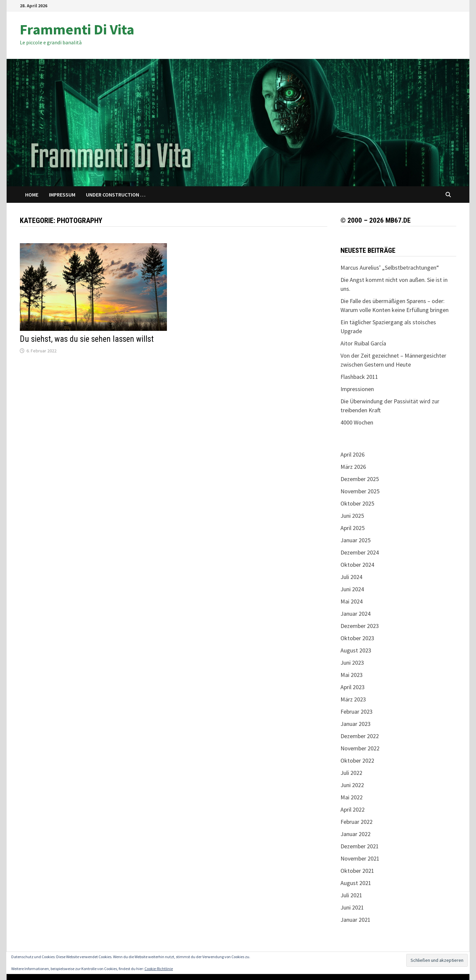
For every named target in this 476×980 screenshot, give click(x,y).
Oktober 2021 (357, 871)
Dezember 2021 (360, 846)
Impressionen (357, 389)
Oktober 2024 (357, 565)
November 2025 (360, 491)
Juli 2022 (351, 773)
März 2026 (353, 467)
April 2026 (353, 454)
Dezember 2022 (360, 736)
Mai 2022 (352, 797)
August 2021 (356, 883)
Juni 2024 (352, 589)
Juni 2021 (352, 907)
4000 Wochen (357, 422)
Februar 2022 (357, 822)
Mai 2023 (352, 675)
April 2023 (353, 687)
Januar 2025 (356, 540)
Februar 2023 (357, 712)
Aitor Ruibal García (363, 343)
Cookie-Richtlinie (159, 969)
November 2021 (360, 858)
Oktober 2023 (357, 638)
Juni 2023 (352, 663)
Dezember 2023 (360, 626)
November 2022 (360, 748)
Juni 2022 (352, 785)
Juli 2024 (351, 577)
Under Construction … (116, 195)
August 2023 (356, 650)
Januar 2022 (356, 834)
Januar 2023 (356, 724)
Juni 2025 (352, 516)
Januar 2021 (356, 920)
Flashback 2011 (359, 377)
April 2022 (353, 809)
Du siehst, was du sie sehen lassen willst (87, 339)
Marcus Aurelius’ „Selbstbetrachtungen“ (390, 267)
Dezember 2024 (360, 552)
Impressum (62, 195)
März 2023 (353, 699)
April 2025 (353, 528)
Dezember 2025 (360, 479)
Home (32, 195)
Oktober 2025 (357, 503)
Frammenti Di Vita (77, 29)
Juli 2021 (351, 895)
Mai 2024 (352, 601)
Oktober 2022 (357, 760)
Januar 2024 (356, 614)
